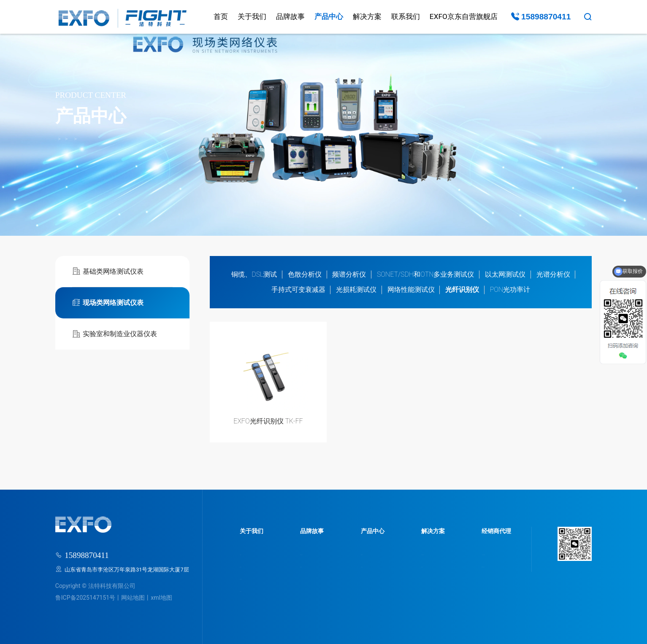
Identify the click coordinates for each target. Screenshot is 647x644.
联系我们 (406, 16)
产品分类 (369, 565)
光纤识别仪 (174, 139)
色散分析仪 (305, 274)
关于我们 (252, 16)
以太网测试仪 (505, 274)
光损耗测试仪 (356, 290)
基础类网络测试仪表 (108, 271)
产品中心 (329, 16)
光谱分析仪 (553, 274)
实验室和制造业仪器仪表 (115, 334)
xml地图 (161, 598)
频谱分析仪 (349, 274)
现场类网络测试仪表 (130, 139)
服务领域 (369, 553)
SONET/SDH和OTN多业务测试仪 (426, 274)
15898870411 (541, 17)
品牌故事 (290, 16)
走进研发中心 (256, 578)
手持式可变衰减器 (298, 290)
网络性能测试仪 (411, 290)
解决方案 (367, 16)
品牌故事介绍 (315, 553)
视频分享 (419, 565)
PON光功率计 (510, 290)
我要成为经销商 (486, 565)
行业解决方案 (425, 553)
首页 (221, 16)
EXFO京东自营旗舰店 (464, 16)
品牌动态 (310, 565)
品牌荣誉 (251, 565)
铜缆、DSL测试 (254, 274)
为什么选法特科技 (489, 553)
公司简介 (251, 553)
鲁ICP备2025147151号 (85, 598)
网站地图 (133, 598)
